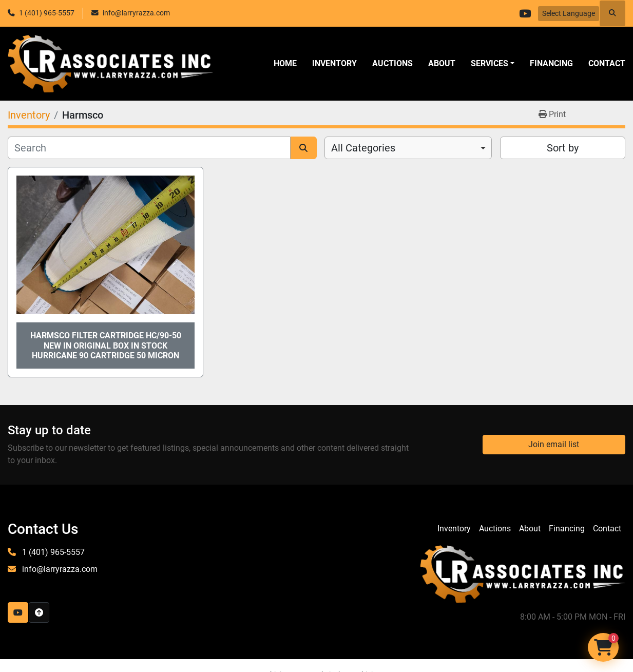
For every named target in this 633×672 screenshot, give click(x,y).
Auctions (392, 63)
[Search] (149, 148)
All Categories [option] (363, 148)
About (442, 63)
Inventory (334, 63)
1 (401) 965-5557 (47, 13)
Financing (551, 63)
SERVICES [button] (490, 63)
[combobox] (408, 148)
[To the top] (39, 612)
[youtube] (525, 13)
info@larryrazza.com (136, 13)
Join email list (554, 444)
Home (285, 63)
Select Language (569, 13)
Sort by (563, 148)
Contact (607, 63)
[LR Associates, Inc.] (523, 573)
